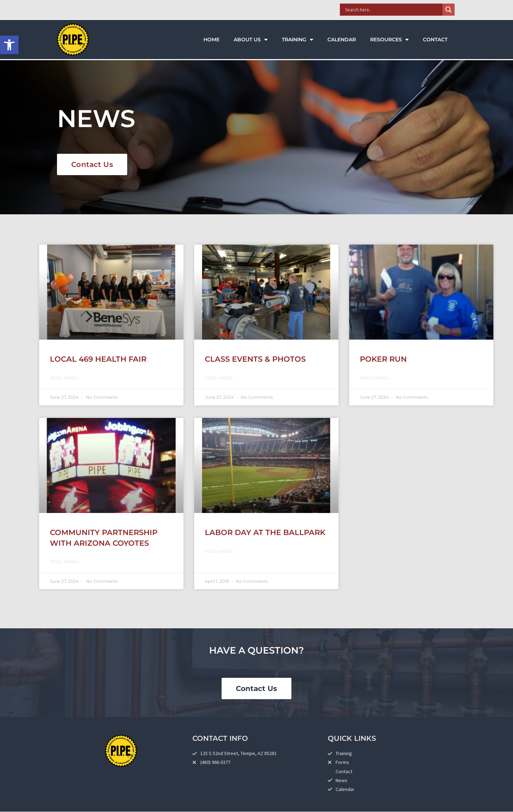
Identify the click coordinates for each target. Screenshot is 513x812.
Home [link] (211, 40)
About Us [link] (251, 40)
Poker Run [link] (383, 359)
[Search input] (393, 10)
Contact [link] (435, 40)
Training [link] (297, 40)
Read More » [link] (65, 378)
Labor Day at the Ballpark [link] (265, 532)
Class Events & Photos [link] (255, 359)
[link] (9, 45)
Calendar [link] (342, 40)
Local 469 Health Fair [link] (98, 359)
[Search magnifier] (449, 10)
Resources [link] (389, 40)
